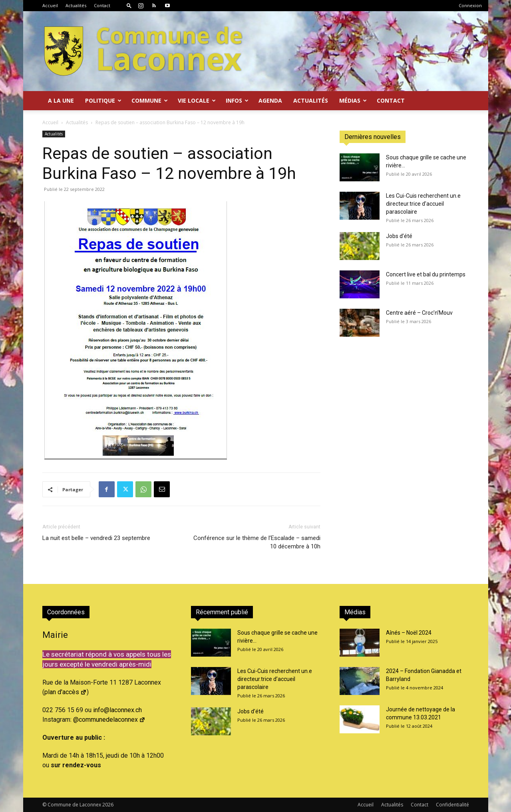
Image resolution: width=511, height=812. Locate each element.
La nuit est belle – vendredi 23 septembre (96, 538)
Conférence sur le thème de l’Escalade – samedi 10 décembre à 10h (257, 542)
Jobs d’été (399, 236)
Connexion (470, 5)
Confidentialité (452, 805)
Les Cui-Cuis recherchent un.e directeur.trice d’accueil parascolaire (423, 204)
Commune (150, 100)
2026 (108, 805)
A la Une (61, 100)
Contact (102, 5)
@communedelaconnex (109, 720)
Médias (353, 100)
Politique (103, 100)
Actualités (76, 5)
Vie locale (197, 100)
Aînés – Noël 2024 (409, 633)
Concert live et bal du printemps (426, 274)
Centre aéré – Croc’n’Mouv (419, 313)
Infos (237, 100)
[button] (129, 5)
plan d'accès (66, 692)
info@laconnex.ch (117, 710)
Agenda (270, 100)
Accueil (50, 5)
